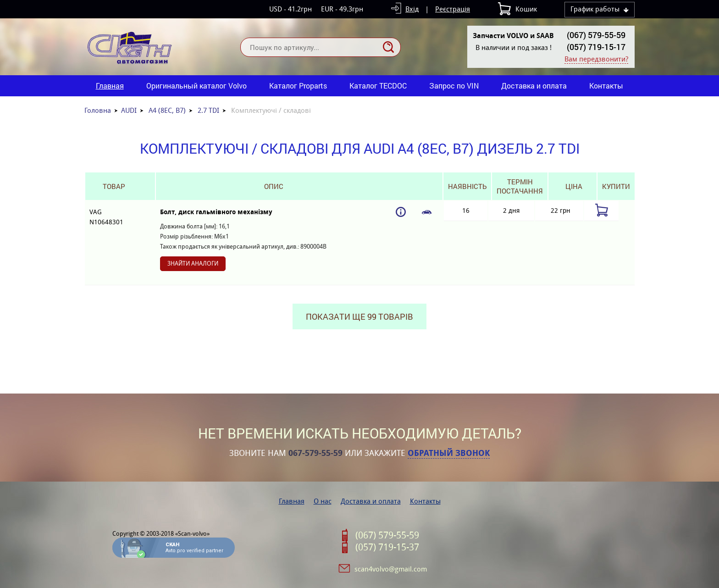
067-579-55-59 (315, 453)
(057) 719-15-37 (387, 547)
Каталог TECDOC (378, 86)
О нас (323, 501)
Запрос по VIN (454, 86)
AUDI (129, 110)
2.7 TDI (208, 110)
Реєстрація (453, 9)
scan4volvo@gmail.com (391, 569)
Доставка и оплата (534, 86)
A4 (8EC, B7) (167, 110)
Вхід (412, 9)
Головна (98, 110)
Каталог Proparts (298, 86)
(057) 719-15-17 (596, 47)
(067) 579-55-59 (596, 35)
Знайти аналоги (193, 263)
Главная (110, 86)
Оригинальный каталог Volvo (196, 86)
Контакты (606, 86)
